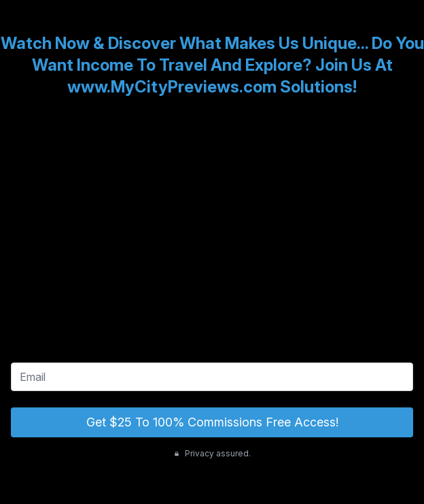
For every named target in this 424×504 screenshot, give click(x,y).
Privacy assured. (212, 453)
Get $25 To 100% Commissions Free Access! (212, 422)
